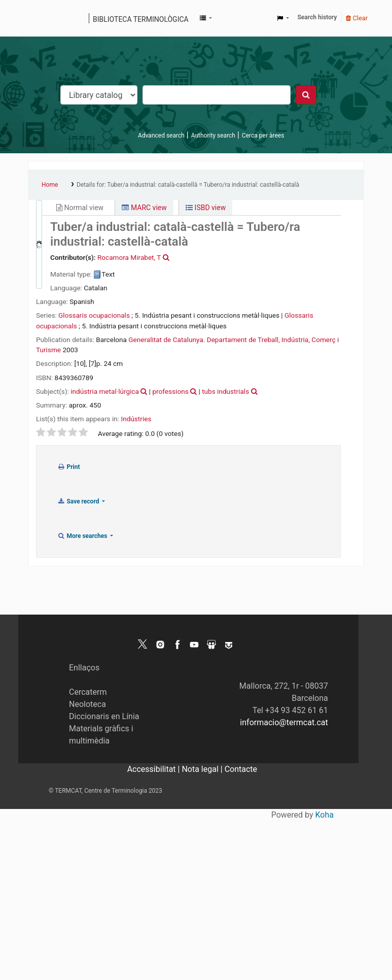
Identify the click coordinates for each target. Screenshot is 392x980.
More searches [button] (83, 536)
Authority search (213, 136)
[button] (206, 18)
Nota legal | (203, 769)
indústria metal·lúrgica (105, 391)
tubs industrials (225, 391)
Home (50, 185)
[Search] (306, 95)
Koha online (39, 18)
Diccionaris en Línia (104, 716)
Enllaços (84, 668)
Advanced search (161, 136)
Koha (325, 815)
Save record (79, 501)
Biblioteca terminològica (141, 19)
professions (170, 391)
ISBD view (206, 208)
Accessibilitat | (155, 769)
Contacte (241, 769)
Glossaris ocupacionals (94, 315)
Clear (357, 18)
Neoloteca (87, 704)
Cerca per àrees (263, 136)
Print (69, 467)
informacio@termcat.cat (284, 722)
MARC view (144, 208)
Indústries (136, 419)
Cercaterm (88, 692)
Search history (317, 17)
